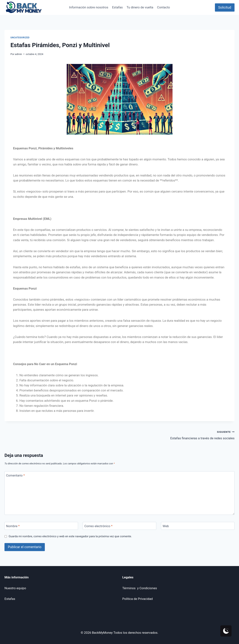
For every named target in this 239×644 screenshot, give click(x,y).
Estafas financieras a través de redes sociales (179, 435)
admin (18, 54)
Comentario (15, 475)
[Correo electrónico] (119, 526)
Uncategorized (20, 38)
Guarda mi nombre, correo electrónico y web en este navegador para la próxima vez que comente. (70, 536)
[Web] (198, 526)
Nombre (13, 526)
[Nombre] (41, 526)
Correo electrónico (98, 526)
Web (166, 526)
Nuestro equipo (15, 588)
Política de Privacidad (138, 599)
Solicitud (225, 7)
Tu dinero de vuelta (140, 7)
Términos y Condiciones (140, 588)
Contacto (163, 7)
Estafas (117, 7)
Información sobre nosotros (89, 7)
